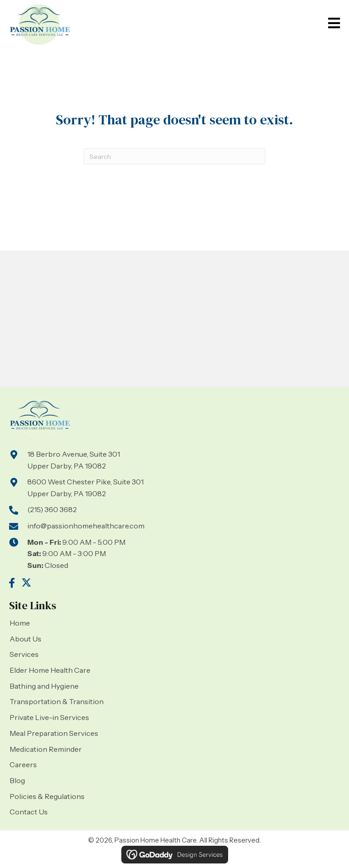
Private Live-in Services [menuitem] (49, 717)
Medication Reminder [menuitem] (46, 749)
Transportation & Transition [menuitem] (57, 701)
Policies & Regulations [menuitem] (47, 796)
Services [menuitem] (24, 654)
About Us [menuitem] (25, 639)
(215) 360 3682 (52, 509)
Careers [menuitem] (23, 764)
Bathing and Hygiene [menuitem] (44, 686)
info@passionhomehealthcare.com (86, 526)
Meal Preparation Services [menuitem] (54, 733)
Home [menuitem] (20, 623)
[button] (12, 583)
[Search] (174, 156)
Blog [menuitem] (17, 780)
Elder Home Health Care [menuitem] (50, 670)
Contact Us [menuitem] (29, 812)
